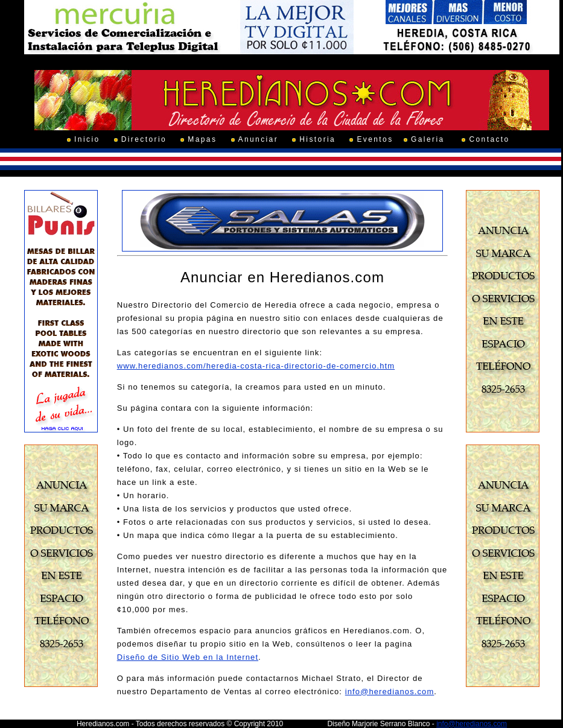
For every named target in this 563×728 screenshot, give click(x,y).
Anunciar (259, 139)
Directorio (144, 139)
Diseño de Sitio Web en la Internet (188, 657)
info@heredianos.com (390, 692)
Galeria (428, 139)
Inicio (87, 139)
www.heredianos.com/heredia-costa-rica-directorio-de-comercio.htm (256, 366)
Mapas (202, 139)
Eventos (375, 139)
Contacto (489, 139)
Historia (317, 139)
